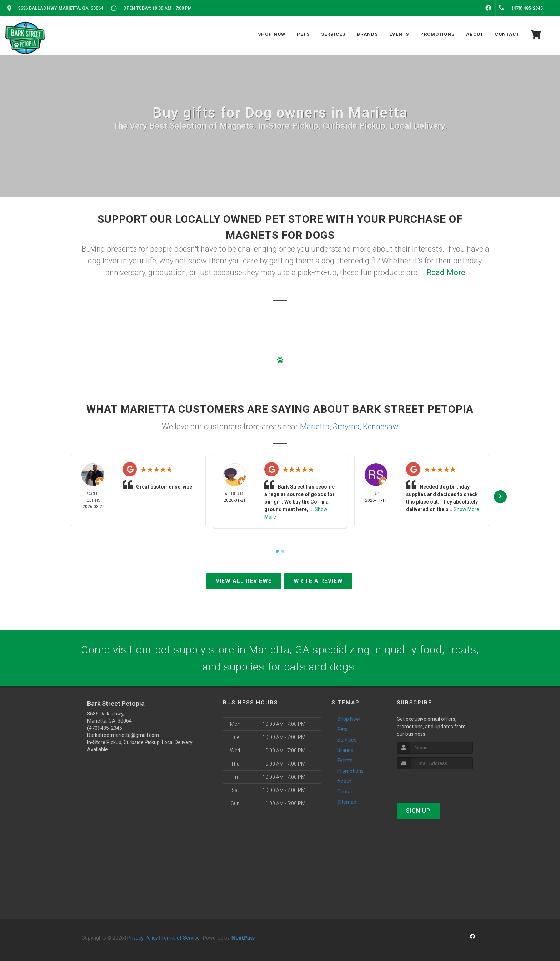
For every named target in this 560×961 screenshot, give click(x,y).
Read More (446, 273)
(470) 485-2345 (105, 728)
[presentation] (435, 783)
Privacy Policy (142, 938)
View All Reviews (244, 581)
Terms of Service (180, 938)
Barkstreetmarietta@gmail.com (123, 735)
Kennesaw (381, 427)
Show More (466, 509)
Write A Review (318, 581)
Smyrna (346, 427)
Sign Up (418, 811)
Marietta (315, 427)
